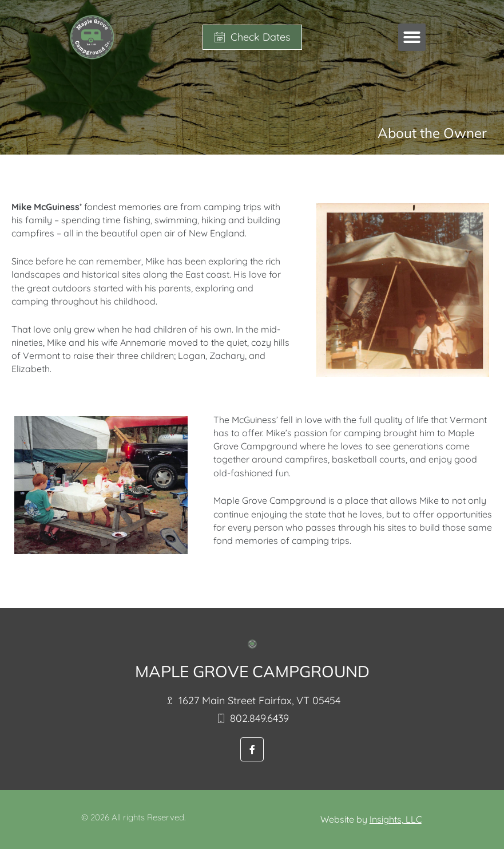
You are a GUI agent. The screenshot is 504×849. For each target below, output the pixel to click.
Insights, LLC (396, 819)
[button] (412, 37)
